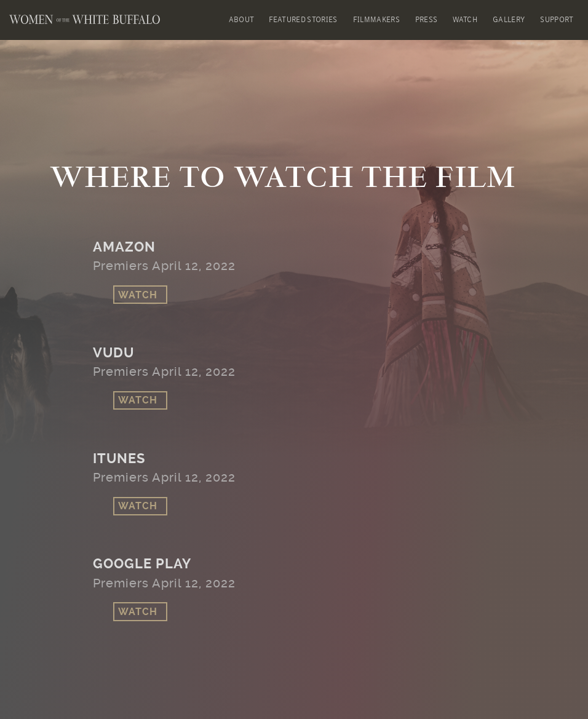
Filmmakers (376, 20)
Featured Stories (303, 20)
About (241, 20)
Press (427, 20)
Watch (465, 20)
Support (556, 20)
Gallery (509, 20)
